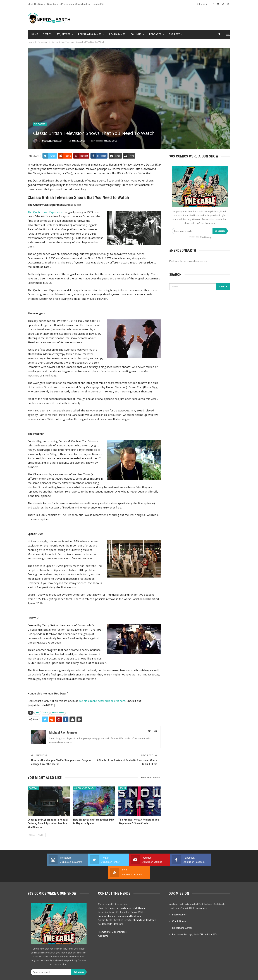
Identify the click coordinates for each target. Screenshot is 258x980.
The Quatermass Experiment (46, 212)
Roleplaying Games (90, 34)
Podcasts (155, 34)
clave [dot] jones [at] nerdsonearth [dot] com (121, 896)
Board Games (117, 34)
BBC (38, 713)
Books (123, 788)
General (33, 788)
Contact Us (98, 4)
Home (35, 34)
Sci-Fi (46, 713)
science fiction (58, 713)
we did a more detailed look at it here (102, 701)
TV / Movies (64, 34)
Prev (32, 835)
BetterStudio (224, 974)
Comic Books (179, 909)
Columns (136, 34)
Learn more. (201, 896)
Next (41, 835)
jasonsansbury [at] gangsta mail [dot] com (120, 903)
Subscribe (220, 231)
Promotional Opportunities (112, 919)
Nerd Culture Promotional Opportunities (69, 4)
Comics (47, 34)
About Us (103, 923)
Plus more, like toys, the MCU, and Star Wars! (196, 922)
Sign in (202, 4)
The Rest (174, 34)
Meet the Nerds (36, 4)
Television (40, 124)
